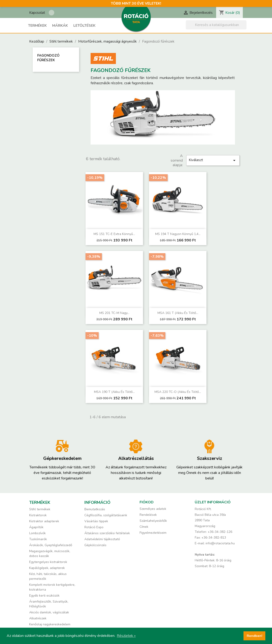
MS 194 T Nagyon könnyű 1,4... (178, 234)
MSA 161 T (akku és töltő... (178, 313)
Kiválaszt (213, 160)
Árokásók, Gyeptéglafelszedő (51, 545)
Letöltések (84, 26)
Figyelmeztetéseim (153, 533)
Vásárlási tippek (96, 521)
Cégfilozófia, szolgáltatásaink (106, 515)
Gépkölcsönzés (95, 545)
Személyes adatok (153, 509)
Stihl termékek (40, 509)
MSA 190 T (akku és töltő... (114, 392)
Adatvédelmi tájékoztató (102, 539)
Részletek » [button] (126, 636)
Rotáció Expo (94, 527)
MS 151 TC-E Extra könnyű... (114, 234)
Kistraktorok (38, 515)
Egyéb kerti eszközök (44, 596)
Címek (144, 527)
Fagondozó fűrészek (48, 58)
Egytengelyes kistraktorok (48, 562)
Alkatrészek (38, 618)
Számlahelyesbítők (153, 521)
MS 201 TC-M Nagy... (114, 313)
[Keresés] (216, 25)
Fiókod (147, 502)
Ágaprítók (36, 527)
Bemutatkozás (95, 509)
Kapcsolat (37, 13)
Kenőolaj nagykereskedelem (50, 624)
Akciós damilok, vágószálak (49, 612)
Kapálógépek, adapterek (47, 568)
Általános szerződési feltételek (107, 533)
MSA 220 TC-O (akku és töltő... (178, 392)
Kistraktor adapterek (44, 521)
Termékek (37, 26)
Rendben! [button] (255, 636)
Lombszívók (37, 533)
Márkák (60, 26)
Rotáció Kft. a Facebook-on (52, 13)
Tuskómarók (38, 539)
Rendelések (148, 515)
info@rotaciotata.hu (220, 543)
